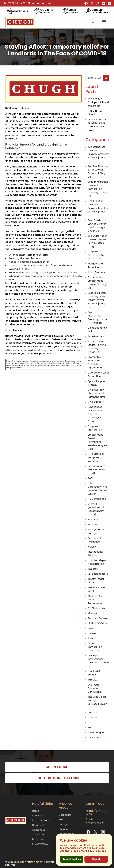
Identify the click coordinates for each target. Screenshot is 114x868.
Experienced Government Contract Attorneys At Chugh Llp (95, 414)
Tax (61, 820)
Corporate (65, 815)
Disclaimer (38, 839)
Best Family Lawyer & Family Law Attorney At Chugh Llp (97, 226)
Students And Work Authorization (96, 600)
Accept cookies (72, 859)
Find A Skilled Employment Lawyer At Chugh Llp (98, 283)
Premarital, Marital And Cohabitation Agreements (95, 362)
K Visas (92, 547)
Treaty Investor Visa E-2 (97, 589)
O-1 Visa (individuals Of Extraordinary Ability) (96, 509)
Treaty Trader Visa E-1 (96, 581)
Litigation (64, 829)
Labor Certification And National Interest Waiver (98, 489)
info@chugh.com (38, 3)
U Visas (92, 633)
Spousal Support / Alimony (98, 383)
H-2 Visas (93, 520)
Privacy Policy (40, 844)
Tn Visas (92, 478)
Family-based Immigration (96, 531)
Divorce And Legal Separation (98, 374)
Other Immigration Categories (95, 647)
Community (39, 825)
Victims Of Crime (98, 623)
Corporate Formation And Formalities (96, 255)
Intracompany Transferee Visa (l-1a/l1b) (97, 470)
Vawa (91, 628)
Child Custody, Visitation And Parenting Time (97, 393)
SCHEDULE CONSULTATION (57, 778)
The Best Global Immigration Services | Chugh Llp (97, 702)
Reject (96, 859)
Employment (66, 834)
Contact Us (39, 830)
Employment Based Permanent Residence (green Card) (98, 442)
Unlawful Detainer (98, 738)
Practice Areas (41, 820)
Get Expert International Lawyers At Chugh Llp (98, 661)
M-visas (92, 613)
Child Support (96, 402)
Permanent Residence (94, 540)
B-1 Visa (92, 525)
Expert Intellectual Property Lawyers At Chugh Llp (98, 317)
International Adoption (95, 554)
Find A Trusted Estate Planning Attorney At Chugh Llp (97, 347)
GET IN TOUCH (57, 767)
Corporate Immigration (95, 428)
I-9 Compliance (97, 499)
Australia (93, 712)
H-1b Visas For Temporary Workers (96, 457)
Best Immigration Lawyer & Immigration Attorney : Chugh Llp (98, 189)
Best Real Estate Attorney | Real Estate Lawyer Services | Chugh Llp (97, 300)
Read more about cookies (90, 851)
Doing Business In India (98, 330)
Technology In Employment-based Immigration (98, 102)
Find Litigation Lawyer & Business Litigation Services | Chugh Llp (98, 208)
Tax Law (92, 680)
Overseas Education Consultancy (95, 688)
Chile (91, 723)
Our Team (38, 835)
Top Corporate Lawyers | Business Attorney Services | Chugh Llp (98, 154)
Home (36, 811)
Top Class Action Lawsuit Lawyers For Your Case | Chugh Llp (98, 241)
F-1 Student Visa (97, 608)
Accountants (20, 11)
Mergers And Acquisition (95, 265)
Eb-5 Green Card (98, 574)
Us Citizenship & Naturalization (97, 562)
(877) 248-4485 (14, 3)
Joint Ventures (96, 272)
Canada (92, 718)
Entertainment (96, 336)
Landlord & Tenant (94, 673)
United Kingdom (97, 733)
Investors (93, 569)
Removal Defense (98, 618)
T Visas (92, 638)
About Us (37, 816)
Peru (90, 728)
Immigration (66, 824)
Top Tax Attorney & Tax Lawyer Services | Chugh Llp (98, 171)
